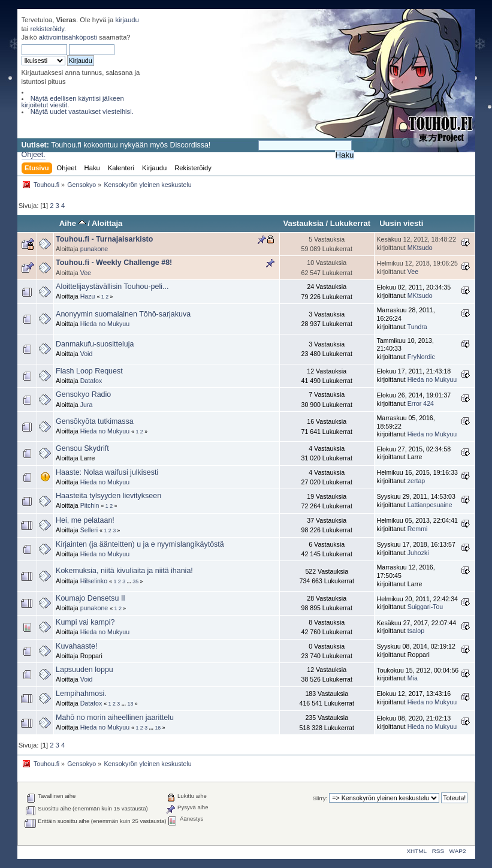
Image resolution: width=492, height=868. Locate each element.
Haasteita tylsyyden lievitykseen (108, 496)
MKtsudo (420, 248)
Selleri (89, 530)
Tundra (417, 327)
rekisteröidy (47, 29)
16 (158, 728)
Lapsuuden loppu (84, 670)
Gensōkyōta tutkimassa (95, 421)
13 (130, 704)
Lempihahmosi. (81, 694)
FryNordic (421, 357)
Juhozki (418, 553)
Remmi (418, 529)
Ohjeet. (34, 155)
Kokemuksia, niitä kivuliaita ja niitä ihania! (124, 571)
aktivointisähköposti (68, 37)
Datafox (91, 381)
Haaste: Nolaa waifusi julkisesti (107, 472)
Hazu (88, 296)
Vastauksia (303, 223)
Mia (413, 678)
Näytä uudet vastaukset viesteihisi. (82, 111)
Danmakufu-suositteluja (95, 344)
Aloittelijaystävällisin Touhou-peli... (112, 287)
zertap (416, 481)
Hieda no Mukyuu (105, 324)
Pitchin (90, 505)
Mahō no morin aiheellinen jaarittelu (115, 718)
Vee (86, 273)
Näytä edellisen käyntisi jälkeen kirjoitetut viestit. (73, 102)
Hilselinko (94, 581)
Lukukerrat (350, 223)
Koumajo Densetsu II (90, 598)
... (130, 581)
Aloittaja (107, 223)
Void (87, 354)
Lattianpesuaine (430, 505)
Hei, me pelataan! (85, 520)
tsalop (416, 631)
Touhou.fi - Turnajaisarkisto (104, 239)
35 (135, 581)
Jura (87, 405)
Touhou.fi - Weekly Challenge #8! (114, 263)
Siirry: (320, 798)
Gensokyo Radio (83, 394)
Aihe (73, 223)
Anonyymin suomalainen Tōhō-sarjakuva (123, 314)
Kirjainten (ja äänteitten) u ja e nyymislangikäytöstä (140, 544)
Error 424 (421, 403)
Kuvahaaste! (76, 646)
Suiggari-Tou (425, 607)
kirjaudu (127, 20)
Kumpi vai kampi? (85, 622)
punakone (94, 249)
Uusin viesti (401, 223)
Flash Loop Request (89, 371)
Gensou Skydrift (82, 448)
